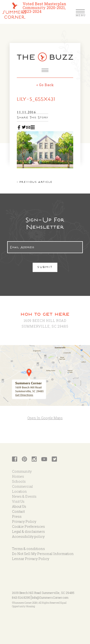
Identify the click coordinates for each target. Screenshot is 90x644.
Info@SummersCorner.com (50, 597)
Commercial (22, 486)
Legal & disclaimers (28, 531)
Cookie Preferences (28, 526)
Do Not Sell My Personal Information (43, 554)
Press (17, 516)
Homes (18, 476)
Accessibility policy (28, 537)
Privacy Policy (24, 521)
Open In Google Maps (45, 418)
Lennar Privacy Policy (31, 559)
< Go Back (45, 85)
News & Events (24, 496)
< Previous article (34, 182)
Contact (18, 511)
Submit (45, 268)
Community (22, 471)
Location (19, 491)
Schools (19, 481)
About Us (19, 506)
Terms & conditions (28, 549)
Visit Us (18, 501)
